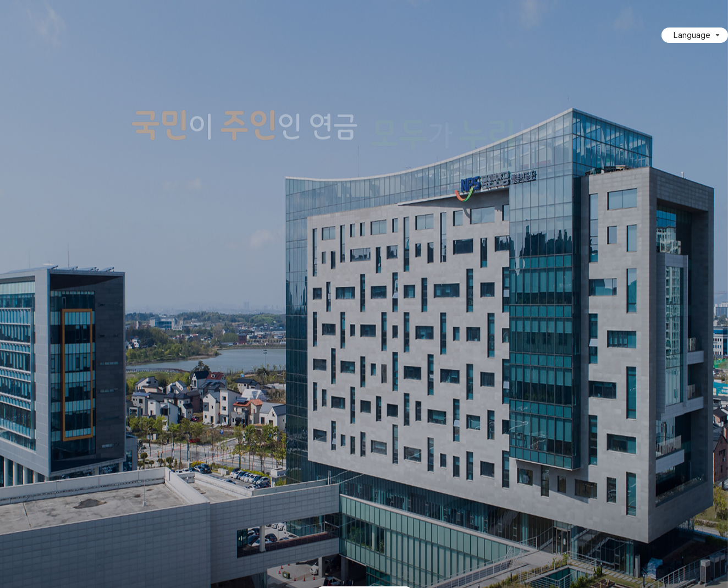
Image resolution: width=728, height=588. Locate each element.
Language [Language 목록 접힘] (692, 35)
